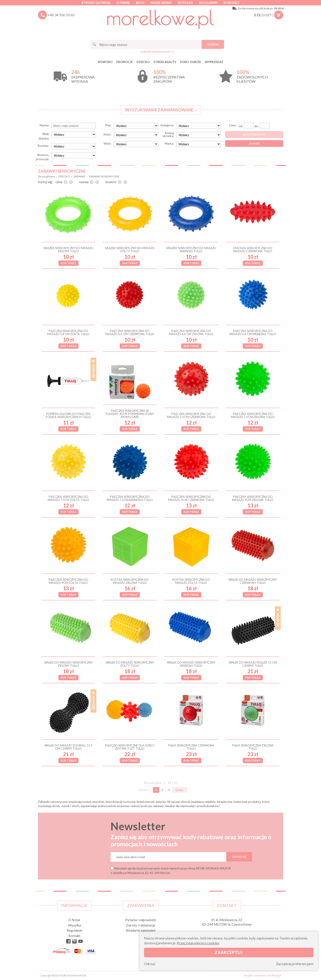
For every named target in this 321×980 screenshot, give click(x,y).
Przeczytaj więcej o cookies (198, 943)
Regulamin (208, 3)
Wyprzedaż (214, 62)
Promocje (124, 62)
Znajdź (254, 143)
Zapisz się (239, 857)
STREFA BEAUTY (165, 62)
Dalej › (180, 790)
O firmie (123, 3)
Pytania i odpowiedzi (141, 920)
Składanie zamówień (141, 930)
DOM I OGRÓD (191, 62)
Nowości (105, 62)
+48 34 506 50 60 (61, 15)
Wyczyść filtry (254, 134)
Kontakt (232, 3)
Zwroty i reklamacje (141, 925)
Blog (140, 3)
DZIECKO (143, 62)
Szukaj (213, 44)
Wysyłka (185, 3)
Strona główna (96, 3)
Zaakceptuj (229, 952)
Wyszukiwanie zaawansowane (159, 110)
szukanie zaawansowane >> (157, 51)
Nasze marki (161, 3)
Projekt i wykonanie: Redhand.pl (263, 975)
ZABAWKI (79, 176)
